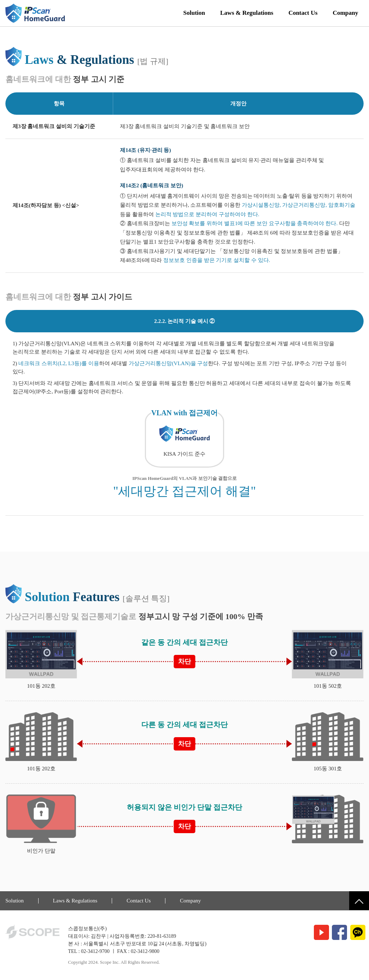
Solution (194, 13)
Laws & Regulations (247, 13)
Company (345, 13)
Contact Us (303, 13)
